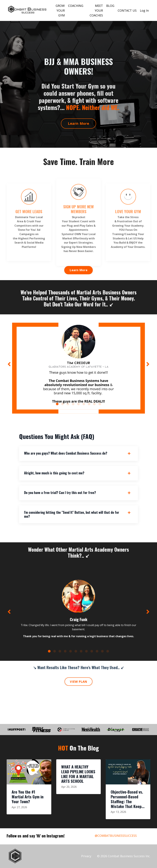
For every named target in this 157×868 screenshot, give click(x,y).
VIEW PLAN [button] (78, 682)
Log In (144, 10)
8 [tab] (94, 404)
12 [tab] (108, 651)
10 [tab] (97, 651)
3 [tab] (68, 404)
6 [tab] (84, 404)
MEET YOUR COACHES (96, 10)
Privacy (86, 856)
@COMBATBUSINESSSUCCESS (116, 836)
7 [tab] (89, 404)
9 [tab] (100, 404)
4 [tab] (73, 404)
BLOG (110, 6)
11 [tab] (102, 651)
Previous (9, 364)
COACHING (76, 6)
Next (148, 364)
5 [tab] (78, 404)
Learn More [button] (78, 123)
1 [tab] (57, 404)
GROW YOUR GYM (60, 10)
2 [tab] (63, 404)
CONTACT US (127, 10)
